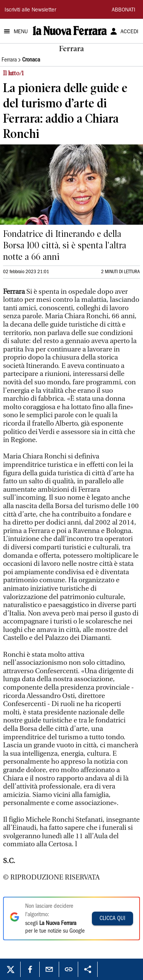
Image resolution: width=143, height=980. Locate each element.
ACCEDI (129, 32)
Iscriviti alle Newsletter (30, 10)
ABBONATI (124, 10)
